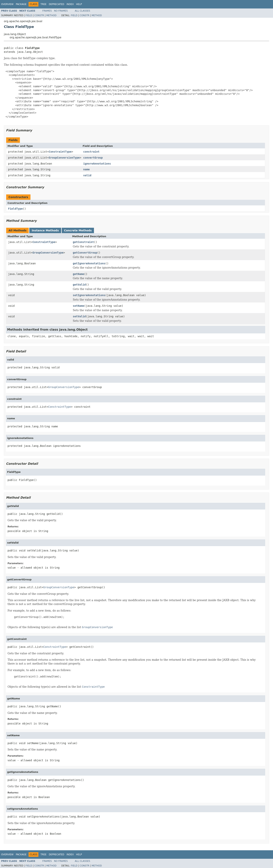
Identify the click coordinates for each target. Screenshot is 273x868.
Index (70, 4)
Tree (44, 4)
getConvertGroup (85, 253)
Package (21, 4)
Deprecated (57, 4)
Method (51, 15)
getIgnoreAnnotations (89, 263)
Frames (47, 11)
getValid (79, 285)
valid (87, 175)
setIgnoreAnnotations (89, 295)
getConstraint (83, 242)
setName (78, 306)
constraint (91, 152)
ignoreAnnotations (97, 164)
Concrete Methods (78, 230)
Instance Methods (45, 230)
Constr (39, 15)
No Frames (61, 11)
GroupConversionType (64, 158)
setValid (79, 316)
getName (78, 274)
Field (29, 15)
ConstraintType (60, 152)
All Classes (82, 11)
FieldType (15, 209)
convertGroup (93, 158)
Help (79, 4)
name (86, 169)
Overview (7, 4)
